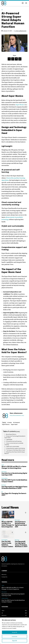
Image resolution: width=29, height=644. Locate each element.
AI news (10, 422)
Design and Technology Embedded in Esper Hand (15, 437)
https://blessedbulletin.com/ (17, 415)
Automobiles (5, 478)
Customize (14, 636)
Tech (3, 465)
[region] (14, 631)
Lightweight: (9, 439)
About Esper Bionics (11, 434)
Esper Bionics (20, 105)
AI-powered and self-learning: (14, 441)
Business (4, 485)
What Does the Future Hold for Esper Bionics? (15, 453)
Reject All (14, 641)
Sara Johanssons (21, 31)
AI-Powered (16, 422)
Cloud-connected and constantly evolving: (14, 444)
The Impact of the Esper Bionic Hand (16, 450)
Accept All (15, 632)
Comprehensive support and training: (16, 448)
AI (2, 10)
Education (4, 472)
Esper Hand (14, 424)
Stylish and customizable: (13, 446)
